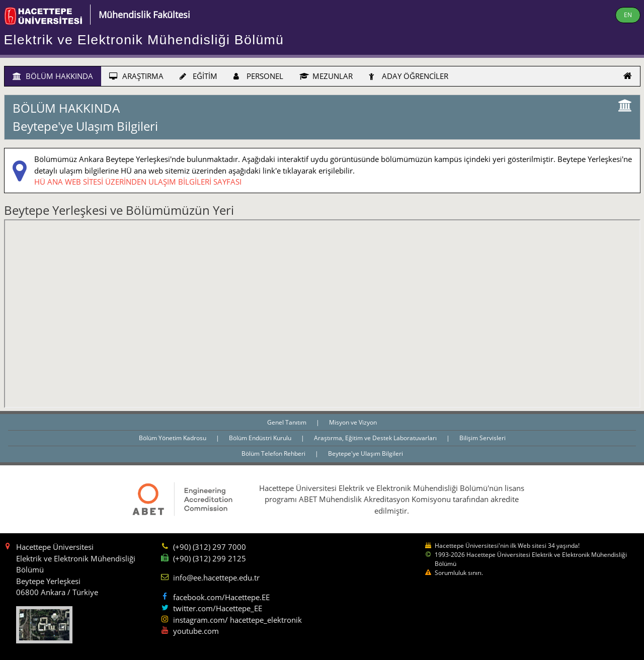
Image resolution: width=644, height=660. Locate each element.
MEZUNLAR (326, 76)
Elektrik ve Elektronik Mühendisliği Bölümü (144, 40)
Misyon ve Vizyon (353, 422)
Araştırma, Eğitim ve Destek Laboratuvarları (376, 438)
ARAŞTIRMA (136, 76)
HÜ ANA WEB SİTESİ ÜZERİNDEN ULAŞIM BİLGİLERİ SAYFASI (138, 182)
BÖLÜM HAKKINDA (53, 76)
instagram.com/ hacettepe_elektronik (237, 620)
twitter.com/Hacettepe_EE (218, 608)
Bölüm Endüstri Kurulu (261, 438)
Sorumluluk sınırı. (459, 573)
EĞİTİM (198, 76)
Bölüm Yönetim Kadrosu (173, 438)
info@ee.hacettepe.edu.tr (216, 577)
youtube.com (196, 631)
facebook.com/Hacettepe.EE (221, 597)
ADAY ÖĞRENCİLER (409, 76)
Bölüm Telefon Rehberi (274, 453)
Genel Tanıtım (288, 422)
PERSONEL (258, 76)
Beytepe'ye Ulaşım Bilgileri (366, 453)
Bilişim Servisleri (482, 438)
